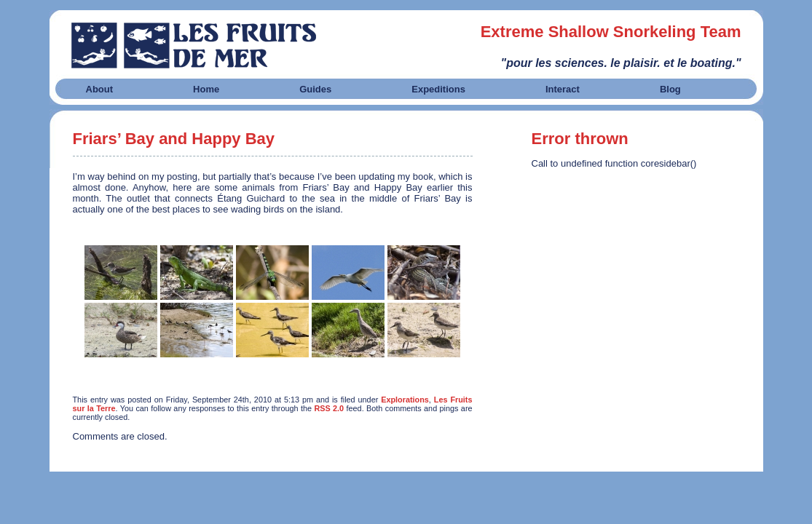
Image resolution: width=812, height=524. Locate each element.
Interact (563, 89)
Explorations (405, 400)
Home (206, 89)
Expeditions (438, 89)
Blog (670, 89)
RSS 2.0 (329, 408)
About (100, 89)
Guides (315, 89)
